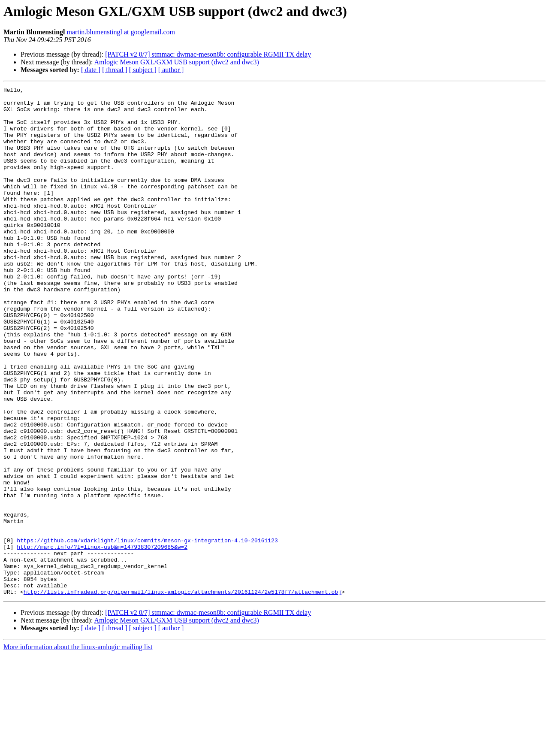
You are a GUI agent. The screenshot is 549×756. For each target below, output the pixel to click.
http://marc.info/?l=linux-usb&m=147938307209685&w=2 (102, 639)
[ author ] (171, 70)
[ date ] (91, 70)
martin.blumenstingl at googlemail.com (121, 32)
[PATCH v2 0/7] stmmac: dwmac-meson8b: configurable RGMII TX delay (208, 54)
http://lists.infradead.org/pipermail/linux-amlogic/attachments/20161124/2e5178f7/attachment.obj (182, 693)
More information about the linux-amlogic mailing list (78, 748)
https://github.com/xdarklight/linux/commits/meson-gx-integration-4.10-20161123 (147, 632)
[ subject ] (143, 70)
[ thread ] (115, 70)
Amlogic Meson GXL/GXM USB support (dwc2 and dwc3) (177, 62)
